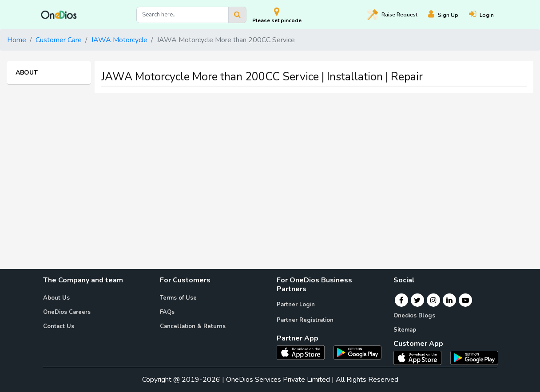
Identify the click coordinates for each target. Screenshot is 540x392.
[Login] (487, 15)
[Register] (449, 15)
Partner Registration (305, 320)
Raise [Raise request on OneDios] (392, 15)
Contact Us (59, 326)
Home (17, 40)
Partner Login (296, 305)
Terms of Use (178, 298)
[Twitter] (417, 300)
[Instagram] (433, 300)
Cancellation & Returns (193, 326)
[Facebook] (401, 300)
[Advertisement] (270, 162)
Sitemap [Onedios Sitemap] (405, 330)
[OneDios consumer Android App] (474, 357)
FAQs (167, 312)
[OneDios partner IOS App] (304, 352)
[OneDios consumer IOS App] (421, 357)
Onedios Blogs (414, 316)
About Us (56, 298)
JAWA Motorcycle (119, 40)
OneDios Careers (67, 312)
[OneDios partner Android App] (357, 352)
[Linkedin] (449, 300)
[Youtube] (465, 300)
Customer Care (59, 40)
